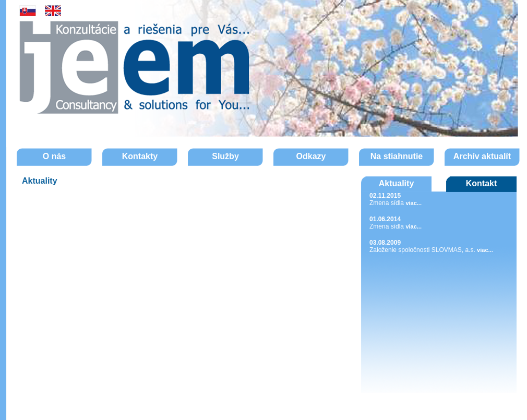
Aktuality (397, 183)
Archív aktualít (482, 156)
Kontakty (140, 156)
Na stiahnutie (397, 156)
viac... (414, 203)
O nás (54, 156)
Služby (225, 156)
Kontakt (482, 183)
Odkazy (311, 156)
